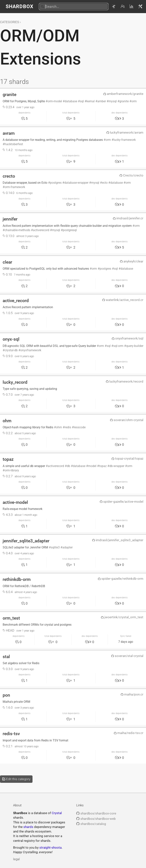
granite (10, 95)
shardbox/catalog (91, 824)
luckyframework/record (125, 381)
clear (7, 262)
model (92, 466)
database (71, 101)
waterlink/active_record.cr (123, 300)
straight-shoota (50, 848)
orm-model (55, 101)
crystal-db (11, 350)
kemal (91, 101)
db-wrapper (117, 466)
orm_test (11, 618)
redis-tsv (11, 734)
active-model (15, 502)
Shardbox (19, 6)
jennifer (10, 219)
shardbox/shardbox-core (96, 813)
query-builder (135, 346)
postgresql (70, 230)
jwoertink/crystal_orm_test (122, 617)
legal (16, 859)
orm (134, 101)
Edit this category (16, 779)
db (68, 466)
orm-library (12, 470)
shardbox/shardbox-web (96, 819)
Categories (10, 22)
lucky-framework (125, 140)
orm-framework (15, 187)
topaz (8, 459)
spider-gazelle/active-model (122, 502)
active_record (16, 301)
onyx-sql (11, 339)
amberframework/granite (123, 94)
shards (28, 827)
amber (102, 101)
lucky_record (15, 382)
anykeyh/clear (132, 261)
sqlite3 (55, 547)
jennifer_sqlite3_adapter (26, 541)
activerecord (41, 230)
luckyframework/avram (125, 132)
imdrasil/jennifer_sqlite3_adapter (118, 540)
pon (6, 695)
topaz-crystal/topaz (127, 458)
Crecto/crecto (131, 175)
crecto (9, 176)
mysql (113, 101)
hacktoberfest (14, 144)
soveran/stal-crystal (127, 656)
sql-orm (118, 346)
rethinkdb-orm (17, 579)
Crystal (57, 813)
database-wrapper (76, 183)
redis (68, 427)
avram (9, 133)
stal (6, 657)
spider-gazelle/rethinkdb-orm (121, 579)
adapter (67, 547)
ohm (7, 421)
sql (82, 101)
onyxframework (31, 350)
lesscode (80, 427)
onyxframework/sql (128, 338)
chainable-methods (17, 230)
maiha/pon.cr (132, 694)
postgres (56, 183)
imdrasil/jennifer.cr (128, 218)
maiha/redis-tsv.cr (129, 733)
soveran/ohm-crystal (127, 420)
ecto (105, 183)
